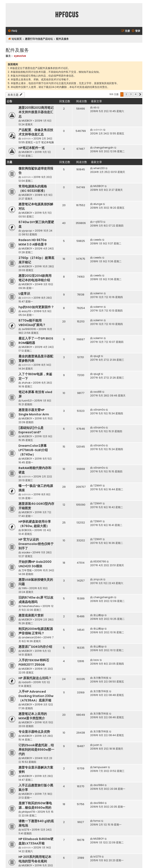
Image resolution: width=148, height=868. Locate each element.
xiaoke (26, 552)
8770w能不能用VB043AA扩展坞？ (32, 323)
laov (96, 660)
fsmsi (97, 821)
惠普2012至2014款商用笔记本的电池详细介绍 (35, 278)
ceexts (97, 240)
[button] (140, 94)
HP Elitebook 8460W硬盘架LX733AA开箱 (36, 841)
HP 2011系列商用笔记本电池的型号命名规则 (35, 859)
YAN (24, 588)
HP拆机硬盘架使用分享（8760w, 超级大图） (35, 524)
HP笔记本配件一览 (32, 148)
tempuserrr (100, 767)
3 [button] (131, 94)
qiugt (97, 356)
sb (95, 107)
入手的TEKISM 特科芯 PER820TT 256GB (34, 662)
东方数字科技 (101, 678)
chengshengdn (103, 148)
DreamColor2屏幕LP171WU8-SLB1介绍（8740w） (33, 450)
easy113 (26, 311)
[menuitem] (12, 31)
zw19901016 (29, 329)
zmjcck (98, 579)
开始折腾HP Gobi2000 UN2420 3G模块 (35, 564)
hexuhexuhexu (31, 606)
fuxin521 (27, 401)
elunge (98, 204)
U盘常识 (24, 294)
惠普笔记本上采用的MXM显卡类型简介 (33, 716)
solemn (98, 293)
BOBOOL (27, 530)
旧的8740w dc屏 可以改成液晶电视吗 (36, 600)
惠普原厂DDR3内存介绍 (35, 647)
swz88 (97, 392)
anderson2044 (31, 637)
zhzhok (26, 383)
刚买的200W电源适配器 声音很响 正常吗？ (36, 631)
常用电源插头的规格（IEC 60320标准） (33, 189)
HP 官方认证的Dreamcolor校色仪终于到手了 (36, 544)
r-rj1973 (98, 222)
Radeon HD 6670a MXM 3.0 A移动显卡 (33, 242)
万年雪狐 (27, 570)
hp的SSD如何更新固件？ (36, 307)
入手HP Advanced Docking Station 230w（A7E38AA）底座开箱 (36, 696)
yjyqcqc (27, 231)
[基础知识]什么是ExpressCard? (31, 430)
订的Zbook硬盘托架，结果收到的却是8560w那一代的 (36, 750)
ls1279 (25, 830)
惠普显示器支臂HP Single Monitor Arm (34, 412)
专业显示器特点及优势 (34, 732)
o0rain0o (99, 410)
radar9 (26, 682)
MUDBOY (27, 121)
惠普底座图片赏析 (31, 615)
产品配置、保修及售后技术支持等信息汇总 (36, 132)
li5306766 (100, 561)
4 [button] (135, 94)
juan (96, 745)
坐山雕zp (99, 615)
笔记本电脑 (48, 142)
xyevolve (20, 56)
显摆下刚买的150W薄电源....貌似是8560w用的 (35, 805)
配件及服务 (17, 50)
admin (26, 138)
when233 (99, 168)
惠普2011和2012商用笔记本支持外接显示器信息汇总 (36, 112)
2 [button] (126, 94)
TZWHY (98, 486)
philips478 (28, 812)
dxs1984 (99, 785)
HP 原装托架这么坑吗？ (35, 678)
